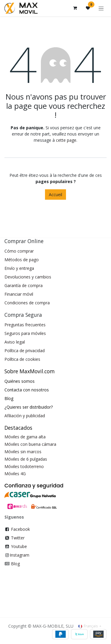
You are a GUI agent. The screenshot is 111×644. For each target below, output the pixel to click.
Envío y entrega (19, 268)
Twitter (18, 538)
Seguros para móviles (25, 333)
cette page (66, 140)
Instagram (20, 555)
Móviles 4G (15, 474)
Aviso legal (15, 342)
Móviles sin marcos (23, 452)
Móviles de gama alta (25, 437)
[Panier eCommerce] (75, 8)
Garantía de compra (24, 285)
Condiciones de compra (27, 303)
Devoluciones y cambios (28, 277)
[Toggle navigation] (101, 8)
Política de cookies (22, 359)
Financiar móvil (19, 294)
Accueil (55, 195)
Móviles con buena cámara (30, 444)
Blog (15, 564)
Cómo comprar (19, 251)
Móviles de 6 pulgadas (26, 459)
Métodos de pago (22, 260)
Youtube (19, 546)
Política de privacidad (25, 351)
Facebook (20, 529)
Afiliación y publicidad (25, 416)
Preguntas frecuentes (25, 325)
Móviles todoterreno (24, 466)
